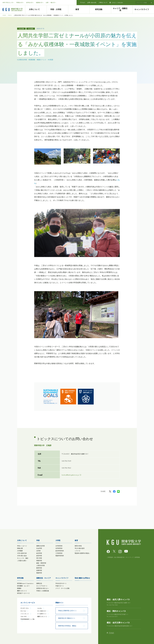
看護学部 (39, 573)
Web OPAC (24, 617)
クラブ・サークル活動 (62, 588)
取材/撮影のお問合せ (82, 578)
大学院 (58, 540)
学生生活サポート (61, 583)
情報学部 (39, 561)
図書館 (19, 588)
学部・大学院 (57, 9)
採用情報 (137, 557)
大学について (36, 9)
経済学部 (39, 553)
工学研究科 (59, 553)
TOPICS (10, 15)
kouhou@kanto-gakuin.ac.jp (70, 475)
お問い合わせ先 (92, 3)
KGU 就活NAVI (42, 611)
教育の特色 (78, 546)
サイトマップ (130, 557)
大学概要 (20, 551)
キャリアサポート (42, 586)
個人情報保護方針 (119, 557)
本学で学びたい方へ (8, 3)
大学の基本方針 (22, 553)
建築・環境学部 (41, 563)
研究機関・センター (23, 586)
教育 (79, 9)
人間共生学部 (41, 566)
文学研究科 (59, 546)
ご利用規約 (110, 557)
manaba (40, 608)
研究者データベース (23, 593)
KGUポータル (25, 608)
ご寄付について (103, 3)
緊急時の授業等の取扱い (82, 553)
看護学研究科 (60, 556)
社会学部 (39, 548)
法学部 (38, 551)
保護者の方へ (40, 3)
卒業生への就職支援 (43, 591)
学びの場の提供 (80, 548)
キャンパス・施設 (23, 558)
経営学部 (39, 556)
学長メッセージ (22, 546)
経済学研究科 (60, 551)
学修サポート (60, 586)
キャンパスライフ (143, 9)
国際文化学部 (41, 546)
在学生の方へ (30, 3)
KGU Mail (23, 611)
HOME (4, 15)
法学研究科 (59, 548)
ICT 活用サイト (42, 614)
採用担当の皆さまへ (43, 588)
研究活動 (100, 9)
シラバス (78, 551)
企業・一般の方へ (51, 3)
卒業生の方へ (20, 3)
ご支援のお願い (22, 561)
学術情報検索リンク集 (27, 619)
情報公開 (20, 548)
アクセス (83, 3)
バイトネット (25, 614)
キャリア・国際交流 (122, 9)
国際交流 (39, 583)
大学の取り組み (22, 556)
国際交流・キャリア (44, 578)
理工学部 (39, 558)
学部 (38, 540)
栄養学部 (39, 570)
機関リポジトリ (22, 591)
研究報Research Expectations (25, 583)
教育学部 (39, 568)
